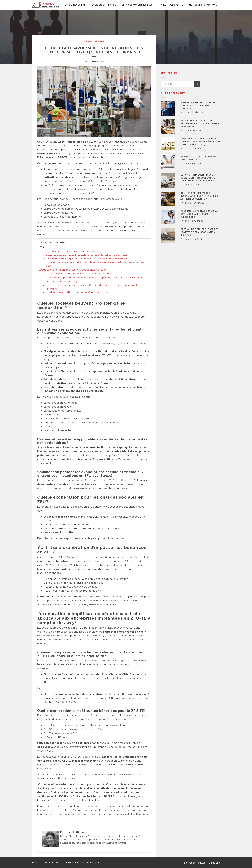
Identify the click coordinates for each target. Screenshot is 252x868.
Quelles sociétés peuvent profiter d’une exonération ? (73, 252)
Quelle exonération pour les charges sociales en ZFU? (74, 270)
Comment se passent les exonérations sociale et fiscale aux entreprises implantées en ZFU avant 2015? (96, 264)
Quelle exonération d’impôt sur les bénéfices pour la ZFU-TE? (79, 292)
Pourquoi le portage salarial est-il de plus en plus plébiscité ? (199, 214)
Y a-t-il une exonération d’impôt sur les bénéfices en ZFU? (76, 274)
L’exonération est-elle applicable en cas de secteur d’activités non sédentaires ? (87, 259)
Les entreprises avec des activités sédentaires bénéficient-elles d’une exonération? (89, 255)
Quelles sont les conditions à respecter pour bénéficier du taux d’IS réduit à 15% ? (200, 142)
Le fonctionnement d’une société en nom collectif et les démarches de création (199, 178)
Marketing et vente (171, 5)
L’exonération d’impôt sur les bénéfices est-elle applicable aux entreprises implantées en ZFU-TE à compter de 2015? (93, 280)
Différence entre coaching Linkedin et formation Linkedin (198, 105)
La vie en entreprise (104, 5)
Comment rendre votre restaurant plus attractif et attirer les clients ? (199, 196)
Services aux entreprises (137, 5)
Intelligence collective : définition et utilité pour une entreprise (200, 124)
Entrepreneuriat (75, 5)
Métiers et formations (203, 5)
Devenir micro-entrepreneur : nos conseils (199, 158)
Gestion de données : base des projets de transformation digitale (199, 232)
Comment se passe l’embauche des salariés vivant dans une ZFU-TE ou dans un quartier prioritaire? (93, 287)
